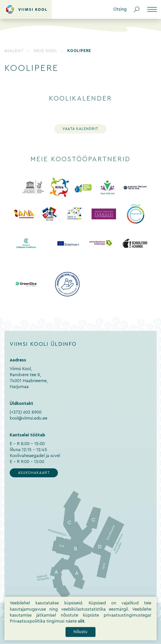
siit (81, 628)
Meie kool (46, 51)
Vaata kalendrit (80, 129)
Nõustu (80, 638)
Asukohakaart (34, 473)
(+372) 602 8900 (26, 412)
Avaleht (14, 51)
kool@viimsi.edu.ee (28, 418)
